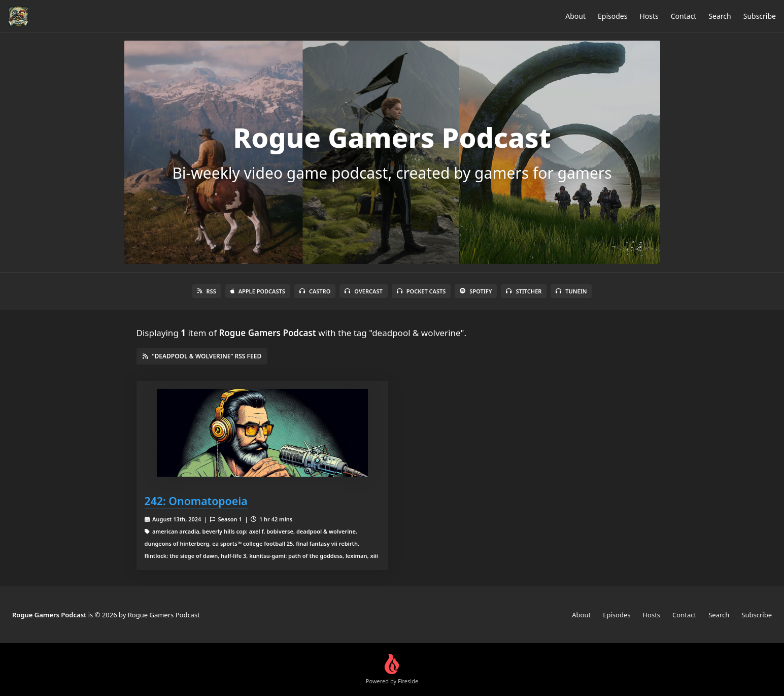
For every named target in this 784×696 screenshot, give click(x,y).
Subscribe (760, 16)
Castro (315, 291)
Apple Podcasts (258, 291)
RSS (207, 291)
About (575, 16)
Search (720, 16)
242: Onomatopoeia (196, 501)
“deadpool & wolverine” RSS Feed (202, 356)
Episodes (612, 16)
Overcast (363, 291)
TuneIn (571, 291)
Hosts (649, 16)
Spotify (476, 291)
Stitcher (524, 291)
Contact (684, 16)
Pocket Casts (421, 291)
